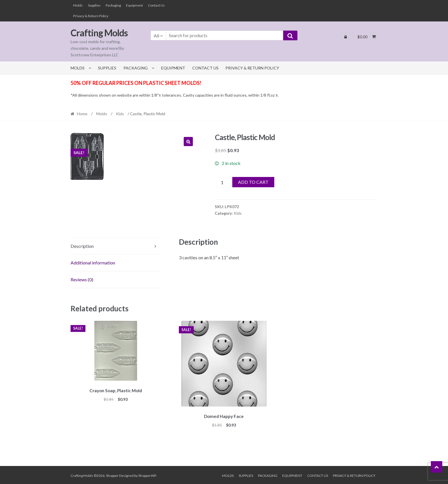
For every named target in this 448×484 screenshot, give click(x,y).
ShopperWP (147, 474)
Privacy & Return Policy (91, 16)
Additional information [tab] (93, 263)
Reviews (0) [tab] (82, 279)
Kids (120, 114)
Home (82, 114)
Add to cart (253, 182)
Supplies (94, 5)
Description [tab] (82, 246)
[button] (188, 142)
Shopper (112, 474)
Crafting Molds (99, 33)
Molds (78, 5)
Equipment (134, 5)
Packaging (113, 5)
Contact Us (156, 5)
